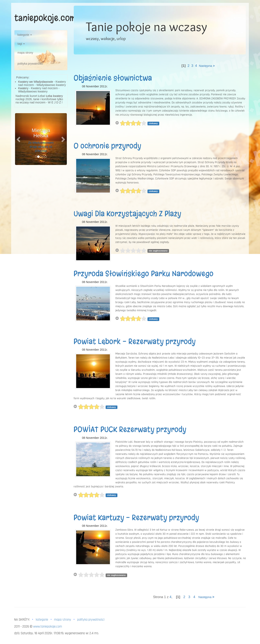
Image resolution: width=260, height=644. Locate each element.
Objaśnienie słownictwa (113, 78)
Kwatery (23, 88)
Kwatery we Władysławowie (36, 82)
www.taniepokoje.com (48, 627)
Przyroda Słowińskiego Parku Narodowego (144, 274)
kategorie (25, 35)
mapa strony (25, 53)
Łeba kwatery (54, 96)
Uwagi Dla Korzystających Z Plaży (127, 214)
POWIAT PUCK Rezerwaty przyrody (130, 429)
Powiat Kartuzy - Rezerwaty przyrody (136, 518)
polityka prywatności (30, 64)
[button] (19, 139)
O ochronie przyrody (107, 146)
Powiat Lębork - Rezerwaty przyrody (135, 342)
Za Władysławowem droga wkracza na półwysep (41, 147)
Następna (207, 66)
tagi (21, 44)
